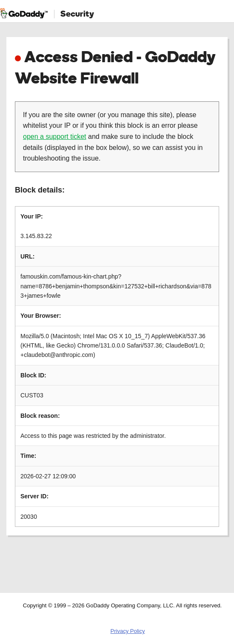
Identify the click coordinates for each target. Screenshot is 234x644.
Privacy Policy (128, 631)
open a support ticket (55, 137)
